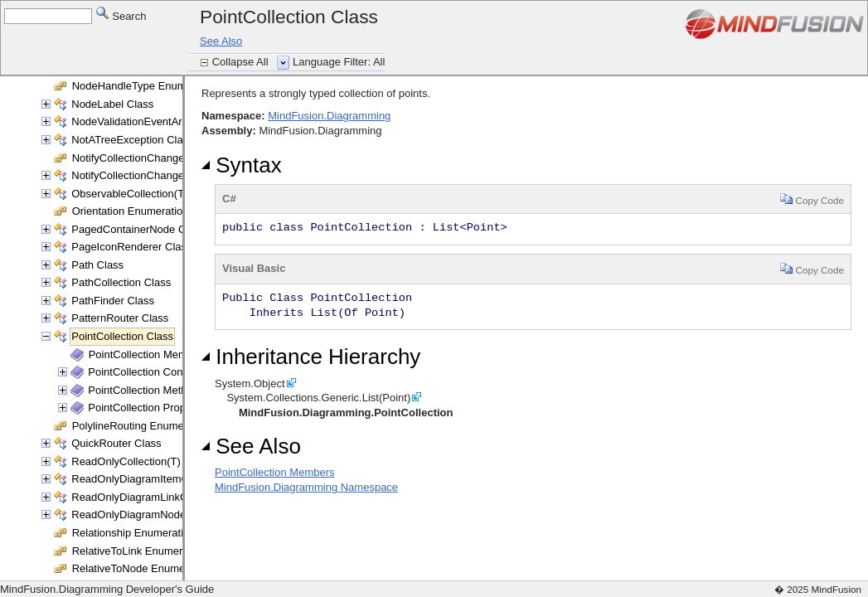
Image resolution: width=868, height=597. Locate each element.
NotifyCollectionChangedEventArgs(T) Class (177, 175)
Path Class (97, 265)
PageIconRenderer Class (131, 247)
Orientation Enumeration (131, 211)
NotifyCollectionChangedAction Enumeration (179, 158)
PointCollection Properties (150, 408)
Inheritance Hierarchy (311, 357)
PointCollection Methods (146, 390)
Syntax (242, 165)
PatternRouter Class (120, 318)
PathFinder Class (113, 301)
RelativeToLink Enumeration (139, 551)
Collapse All (242, 62)
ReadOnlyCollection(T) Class (141, 461)
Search (121, 15)
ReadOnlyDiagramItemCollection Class (165, 479)
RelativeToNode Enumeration (142, 568)
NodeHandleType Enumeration (146, 86)
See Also (221, 41)
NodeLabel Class (112, 104)
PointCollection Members (149, 354)
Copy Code (812, 199)
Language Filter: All (339, 62)
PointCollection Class (122, 336)
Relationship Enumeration (134, 533)
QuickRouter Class (116, 443)
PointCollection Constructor (153, 372)
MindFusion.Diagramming (329, 116)
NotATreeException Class (132, 140)
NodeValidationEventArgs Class (147, 121)
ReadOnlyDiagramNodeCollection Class (167, 514)
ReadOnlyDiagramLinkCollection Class (164, 497)
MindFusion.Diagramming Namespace (306, 487)
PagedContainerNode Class (138, 229)
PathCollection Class (121, 282)
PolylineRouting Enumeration (142, 426)
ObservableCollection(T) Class (144, 194)
